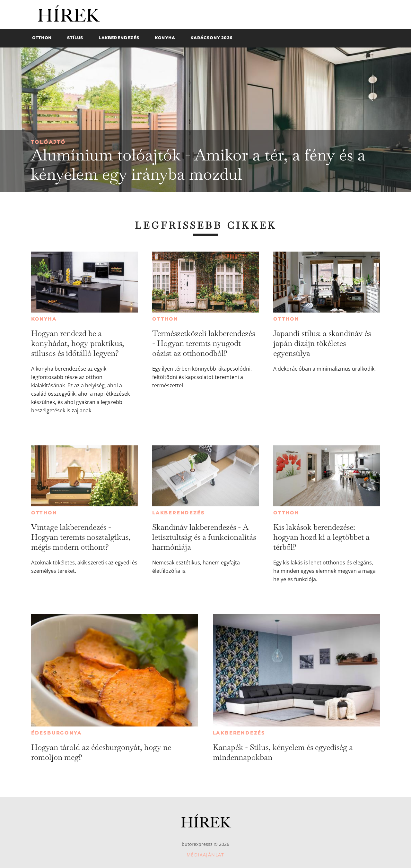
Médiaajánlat (205, 855)
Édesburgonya (57, 733)
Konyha (44, 319)
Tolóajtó (48, 142)
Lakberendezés (178, 513)
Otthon (165, 319)
